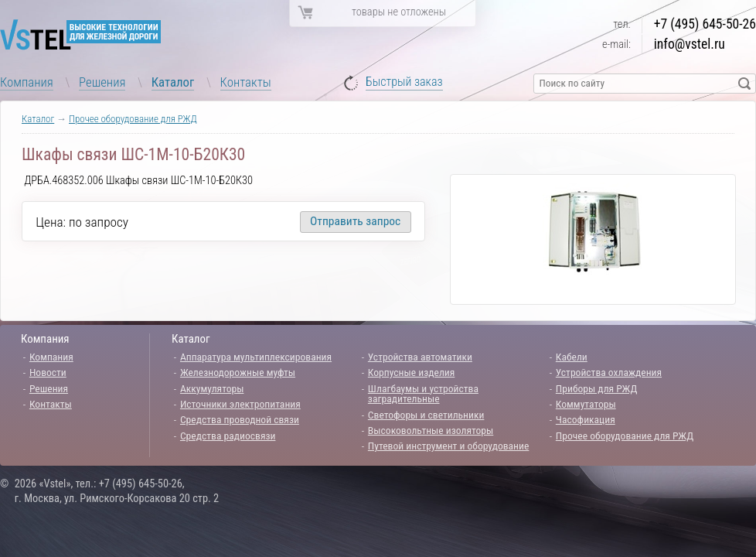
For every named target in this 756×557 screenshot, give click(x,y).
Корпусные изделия (411, 372)
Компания (27, 82)
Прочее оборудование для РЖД (133, 119)
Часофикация (586, 419)
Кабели (572, 357)
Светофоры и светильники (426, 415)
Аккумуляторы (212, 388)
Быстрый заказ (404, 82)
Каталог (173, 82)
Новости (48, 372)
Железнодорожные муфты (238, 372)
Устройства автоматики (420, 357)
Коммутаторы (586, 404)
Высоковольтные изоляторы (431, 430)
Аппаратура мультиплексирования (256, 357)
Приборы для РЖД (597, 388)
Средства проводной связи (240, 419)
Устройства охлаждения (609, 372)
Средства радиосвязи (228, 436)
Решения (102, 82)
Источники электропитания (240, 404)
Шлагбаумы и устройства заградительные (423, 394)
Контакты (246, 82)
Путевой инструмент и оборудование (448, 446)
